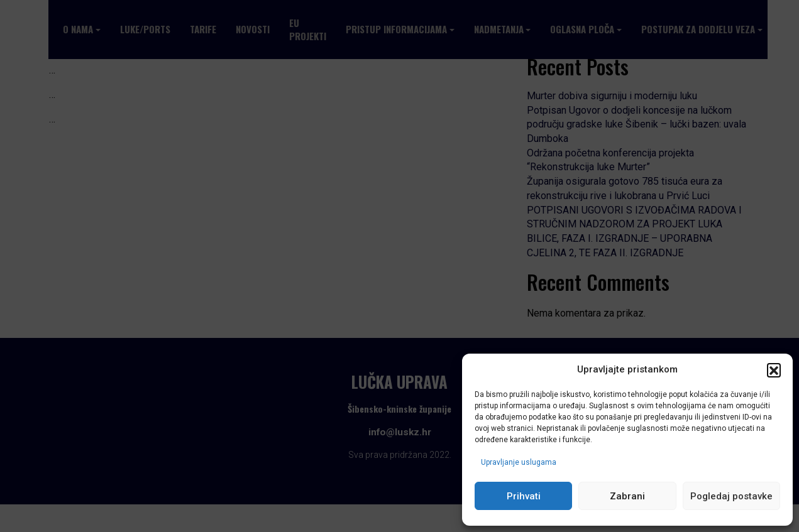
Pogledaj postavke (731, 496)
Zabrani (627, 496)
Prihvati (524, 496)
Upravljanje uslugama (519, 462)
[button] (774, 370)
